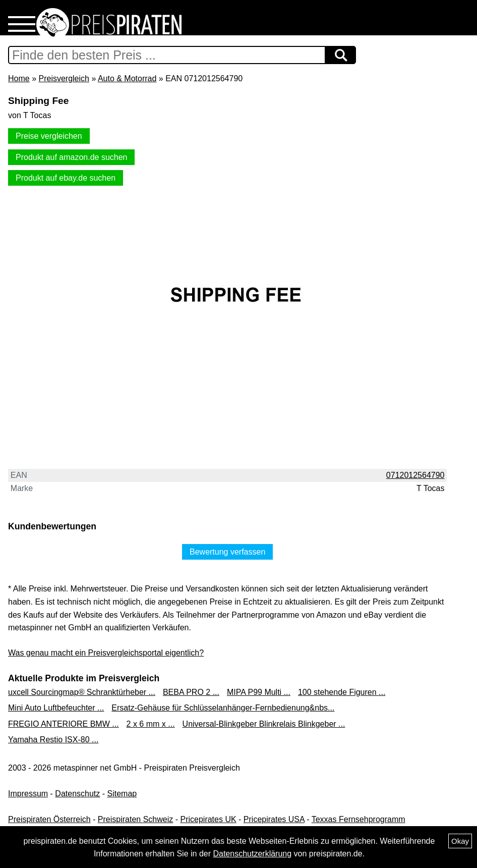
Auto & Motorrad (127, 78)
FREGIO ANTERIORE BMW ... (64, 724)
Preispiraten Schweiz (135, 819)
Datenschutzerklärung (252, 854)
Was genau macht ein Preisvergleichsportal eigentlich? (106, 653)
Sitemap (122, 794)
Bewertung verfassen (227, 552)
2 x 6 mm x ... (151, 724)
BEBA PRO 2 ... (191, 692)
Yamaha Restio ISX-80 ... (53, 740)
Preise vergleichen (49, 136)
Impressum (28, 794)
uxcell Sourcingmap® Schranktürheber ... (82, 692)
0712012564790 (415, 475)
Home (19, 78)
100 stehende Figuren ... (342, 692)
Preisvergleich (64, 78)
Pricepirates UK (208, 819)
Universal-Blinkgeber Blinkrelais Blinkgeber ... (264, 724)
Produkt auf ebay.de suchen (66, 178)
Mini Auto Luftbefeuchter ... (56, 708)
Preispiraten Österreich (49, 819)
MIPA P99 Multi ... (259, 692)
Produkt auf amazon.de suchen (71, 157)
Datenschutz (77, 794)
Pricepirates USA (274, 819)
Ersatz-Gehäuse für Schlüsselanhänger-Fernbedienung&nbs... (223, 708)
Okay (460, 841)
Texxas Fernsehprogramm (359, 819)
